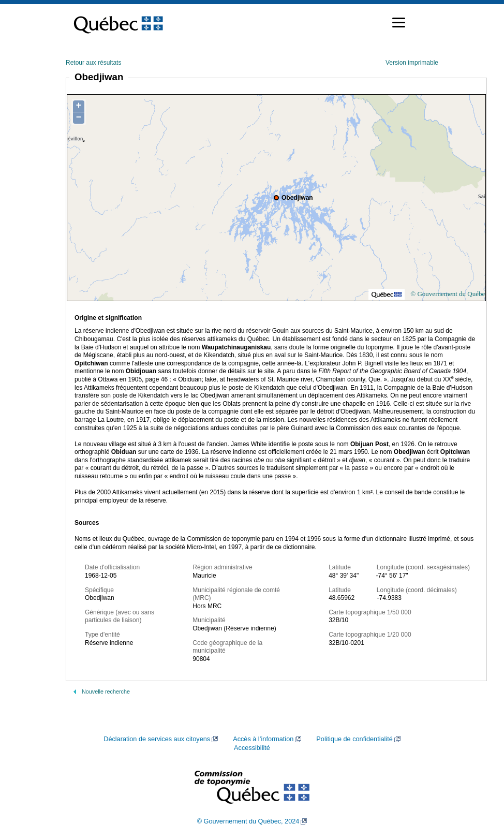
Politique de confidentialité (354, 739)
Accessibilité (252, 748)
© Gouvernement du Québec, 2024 (248, 821)
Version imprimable (412, 63)
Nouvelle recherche (106, 691)
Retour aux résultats (93, 63)
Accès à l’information (263, 739)
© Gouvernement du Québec (449, 294)
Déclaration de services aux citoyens (157, 739)
